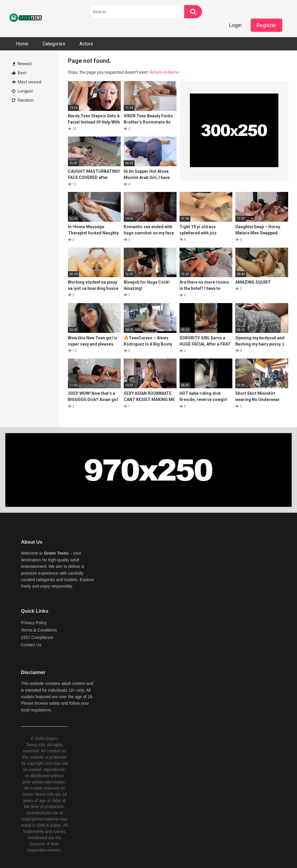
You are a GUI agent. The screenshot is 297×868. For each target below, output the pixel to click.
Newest (22, 64)
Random (23, 100)
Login (235, 25)
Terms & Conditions (39, 630)
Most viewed (27, 82)
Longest (22, 91)
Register (266, 25)
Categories (54, 44)
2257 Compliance (37, 637)
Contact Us (31, 645)
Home (22, 44)
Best (19, 73)
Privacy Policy (34, 623)
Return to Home (164, 72)
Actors (86, 44)
